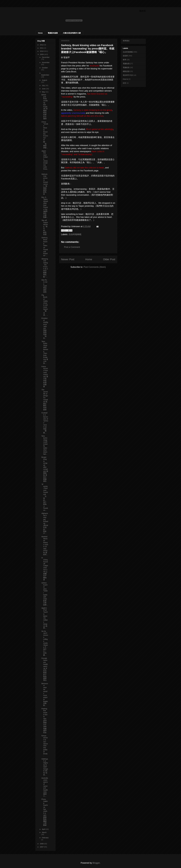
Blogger (96, 863)
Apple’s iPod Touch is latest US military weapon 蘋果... (45, 618)
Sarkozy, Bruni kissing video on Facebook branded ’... (45, 247)
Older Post (109, 259)
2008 (42, 844)
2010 (42, 51)
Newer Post (68, 259)
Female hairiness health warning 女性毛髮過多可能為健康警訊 (45, 669)
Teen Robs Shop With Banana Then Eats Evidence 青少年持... (45, 352)
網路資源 (126, 71)
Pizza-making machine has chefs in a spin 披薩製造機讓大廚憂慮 (45, 812)
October (45, 68)
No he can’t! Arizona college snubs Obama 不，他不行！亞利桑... (45, 643)
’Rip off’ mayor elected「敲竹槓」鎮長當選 (45, 227)
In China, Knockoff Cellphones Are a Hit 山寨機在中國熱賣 (45, 569)
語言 (125, 83)
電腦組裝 (126, 67)
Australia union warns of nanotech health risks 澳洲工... (45, 787)
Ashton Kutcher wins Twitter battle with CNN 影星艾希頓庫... (45, 594)
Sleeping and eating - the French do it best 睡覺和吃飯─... (45, 268)
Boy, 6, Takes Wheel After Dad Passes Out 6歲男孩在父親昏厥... (45, 207)
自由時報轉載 (75, 234)
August (45, 80)
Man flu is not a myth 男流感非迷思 (44, 286)
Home (40, 33)
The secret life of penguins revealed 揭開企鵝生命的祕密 (45, 400)
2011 (42, 48)
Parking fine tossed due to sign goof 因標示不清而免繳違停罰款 (44, 721)
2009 (42, 54)
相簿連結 (126, 41)
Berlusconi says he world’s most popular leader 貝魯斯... (45, 694)
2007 (42, 847)
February (45, 838)
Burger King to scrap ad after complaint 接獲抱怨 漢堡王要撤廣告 (45, 469)
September (45, 75)
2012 (42, 45)
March (44, 832)
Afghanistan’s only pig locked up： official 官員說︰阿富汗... (45, 523)
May (44, 92)
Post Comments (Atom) (95, 267)
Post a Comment (72, 247)
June (44, 89)
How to (125, 79)
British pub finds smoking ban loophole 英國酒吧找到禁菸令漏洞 (45, 107)
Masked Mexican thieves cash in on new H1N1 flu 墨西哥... (45, 546)
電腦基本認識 (53, 33)
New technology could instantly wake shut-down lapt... (45, 445)
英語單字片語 (128, 75)
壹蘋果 (125, 56)
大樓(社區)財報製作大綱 (72, 33)
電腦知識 (126, 64)
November (46, 62)
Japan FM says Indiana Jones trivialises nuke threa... (45, 161)
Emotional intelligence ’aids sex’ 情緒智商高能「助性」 (45, 328)
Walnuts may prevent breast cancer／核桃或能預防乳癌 (45, 184)
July (44, 85)
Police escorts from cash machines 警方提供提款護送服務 (45, 377)
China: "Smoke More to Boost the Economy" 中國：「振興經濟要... (45, 135)
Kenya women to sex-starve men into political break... (45, 746)
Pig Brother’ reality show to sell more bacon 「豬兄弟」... (45, 305)
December (46, 57)
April (44, 829)
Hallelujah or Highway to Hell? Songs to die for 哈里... (45, 767)
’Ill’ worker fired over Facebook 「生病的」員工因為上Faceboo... (45, 497)
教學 (125, 60)
